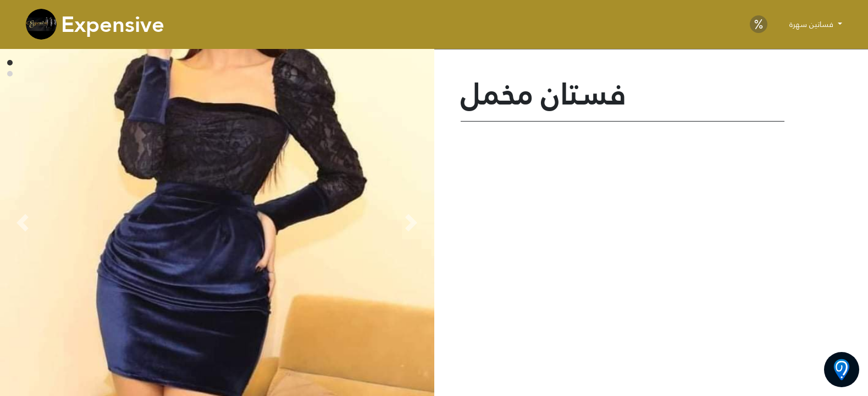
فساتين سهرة (812, 24)
